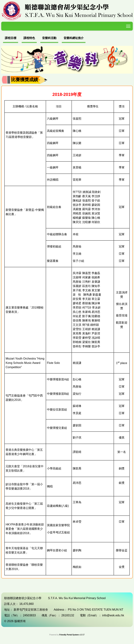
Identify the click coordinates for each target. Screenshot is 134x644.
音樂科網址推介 (74, 38)
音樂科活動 (49, 38)
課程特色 (29, 38)
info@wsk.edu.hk (113, 615)
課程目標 (11, 38)
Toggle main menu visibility (129, 26)
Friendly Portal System (69, 635)
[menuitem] (11, 39)
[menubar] (44, 39)
